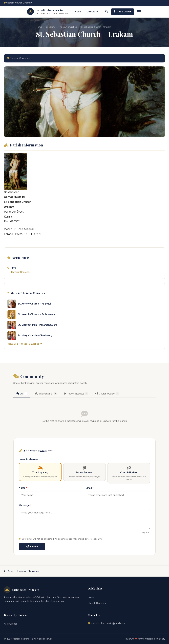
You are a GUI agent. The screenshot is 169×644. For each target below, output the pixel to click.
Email (90, 488)
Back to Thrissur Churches (21, 571)
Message (25, 505)
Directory (92, 12)
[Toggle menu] (139, 12)
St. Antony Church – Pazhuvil (35, 304)
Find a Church (123, 12)
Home (78, 12)
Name (23, 488)
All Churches (11, 624)
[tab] (22, 394)
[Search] (107, 12)
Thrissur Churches (68, 27)
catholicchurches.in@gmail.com (108, 623)
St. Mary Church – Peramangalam (37, 325)
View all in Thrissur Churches (25, 344)
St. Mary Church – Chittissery (35, 335)
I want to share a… (29, 459)
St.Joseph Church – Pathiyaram (36, 314)
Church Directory (97, 603)
